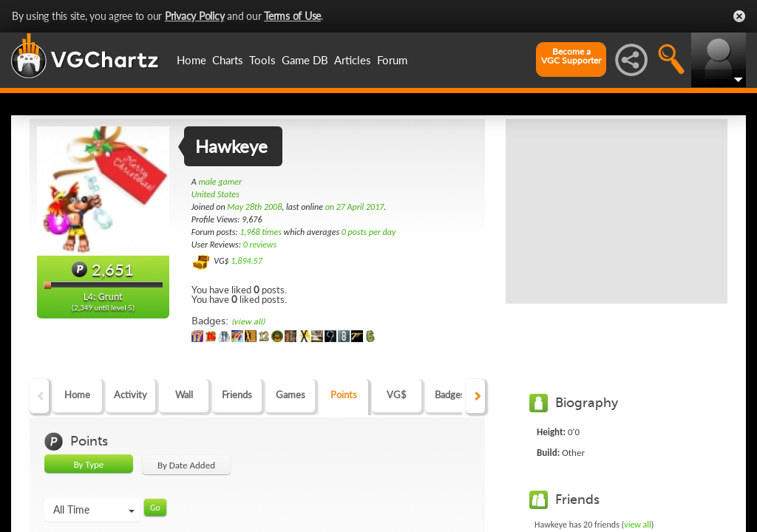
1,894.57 (247, 261)
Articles (353, 60)
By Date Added (186, 465)
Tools (262, 60)
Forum (392, 60)
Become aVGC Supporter (571, 56)
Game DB (305, 60)
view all (638, 525)
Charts (228, 60)
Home (191, 60)
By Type (89, 464)
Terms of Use (292, 16)
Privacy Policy (195, 16)
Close (739, 16)
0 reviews (260, 245)
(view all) (248, 322)
